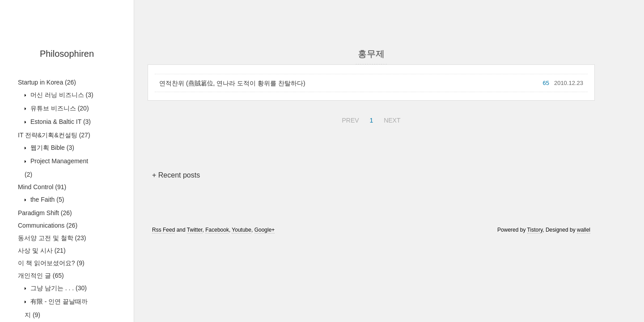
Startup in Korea (47, 82)
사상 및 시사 (42, 250)
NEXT (391, 119)
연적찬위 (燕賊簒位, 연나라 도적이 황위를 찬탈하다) (232, 83)
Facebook (217, 230)
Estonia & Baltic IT (60, 122)
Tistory (535, 230)
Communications (48, 225)
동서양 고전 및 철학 (52, 238)
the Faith (46, 199)
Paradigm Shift (45, 213)
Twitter (195, 230)
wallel (584, 230)
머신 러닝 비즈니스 (61, 95)
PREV (349, 119)
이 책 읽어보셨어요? (51, 263)
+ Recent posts (176, 175)
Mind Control (42, 187)
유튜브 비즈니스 (59, 108)
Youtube (241, 230)
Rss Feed (163, 230)
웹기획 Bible (51, 148)
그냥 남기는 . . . (58, 288)
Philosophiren (67, 54)
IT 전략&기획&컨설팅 (54, 135)
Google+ (265, 230)
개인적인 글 (41, 275)
